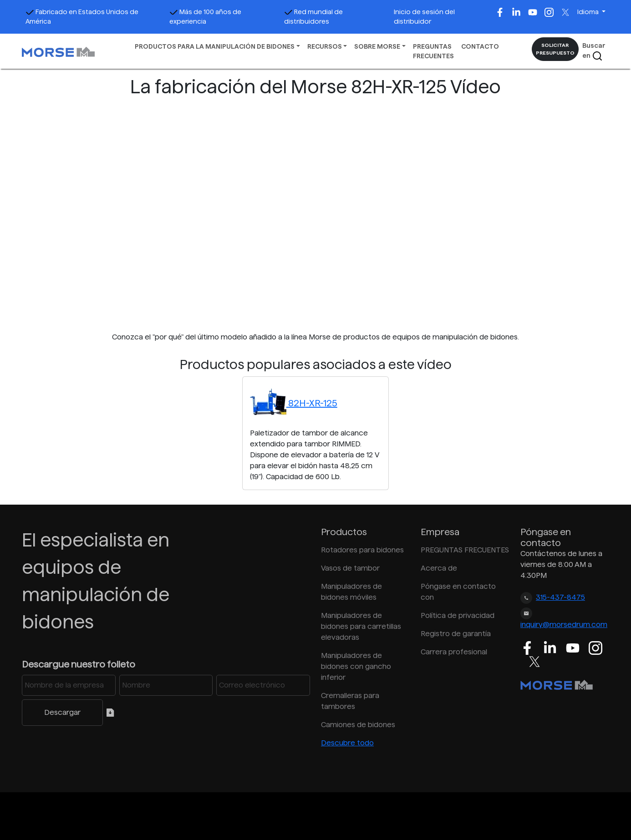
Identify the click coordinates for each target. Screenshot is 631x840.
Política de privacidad (458, 615)
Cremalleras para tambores (350, 701)
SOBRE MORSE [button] (377, 46)
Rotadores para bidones (362, 550)
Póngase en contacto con (458, 592)
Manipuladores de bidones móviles (351, 592)
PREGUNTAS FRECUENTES (433, 51)
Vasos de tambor (350, 568)
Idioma (589, 12)
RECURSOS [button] (325, 46)
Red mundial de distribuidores (313, 17)
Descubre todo (347, 743)
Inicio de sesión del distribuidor (424, 17)
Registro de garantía (456, 634)
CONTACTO (480, 46)
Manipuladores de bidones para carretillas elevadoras (361, 626)
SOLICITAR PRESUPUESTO (555, 49)
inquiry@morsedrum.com (564, 625)
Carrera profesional (454, 652)
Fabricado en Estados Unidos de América (82, 17)
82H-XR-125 (294, 403)
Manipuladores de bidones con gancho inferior (356, 666)
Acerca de (439, 568)
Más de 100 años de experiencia (205, 17)
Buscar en (594, 52)
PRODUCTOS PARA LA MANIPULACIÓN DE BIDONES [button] (215, 46)
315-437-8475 (560, 597)
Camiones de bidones (358, 725)
